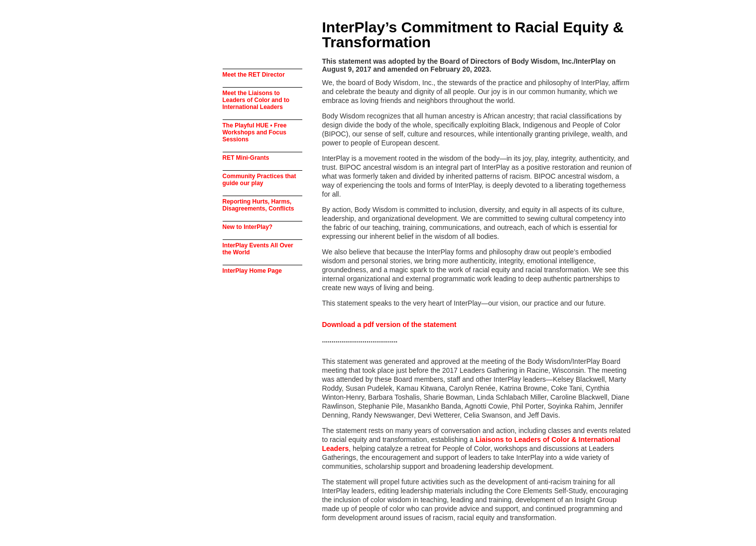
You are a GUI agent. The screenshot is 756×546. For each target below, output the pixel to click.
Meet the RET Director (254, 75)
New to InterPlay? (248, 227)
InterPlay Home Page (252, 271)
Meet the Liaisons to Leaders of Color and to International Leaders (256, 100)
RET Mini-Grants (246, 158)
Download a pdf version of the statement (389, 325)
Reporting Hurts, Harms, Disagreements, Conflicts (258, 205)
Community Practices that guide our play (259, 180)
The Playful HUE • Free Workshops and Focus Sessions (255, 132)
